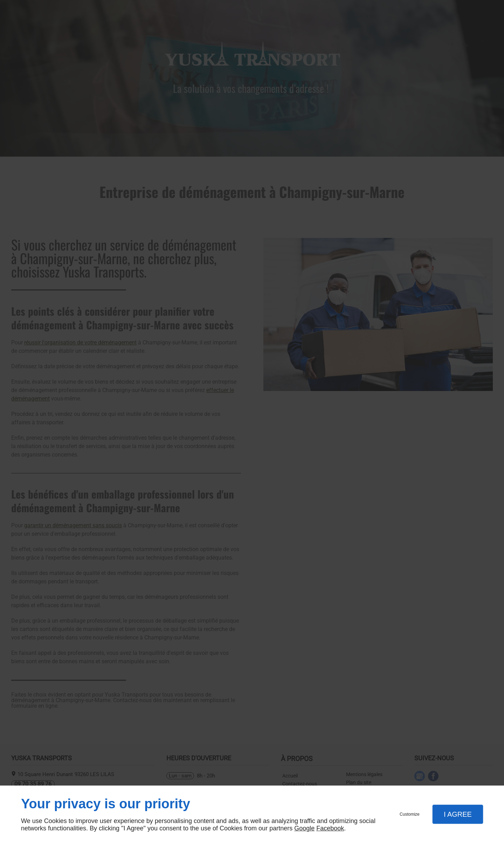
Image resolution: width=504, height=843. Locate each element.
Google (304, 828)
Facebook (330, 828)
